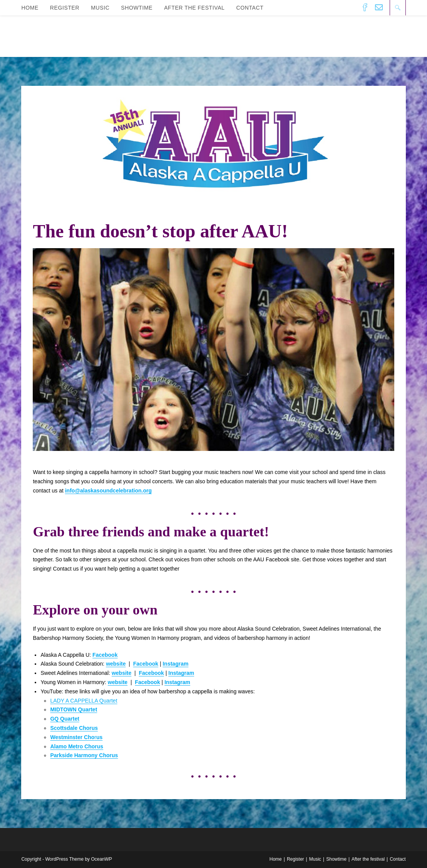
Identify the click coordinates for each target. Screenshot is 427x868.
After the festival (368, 859)
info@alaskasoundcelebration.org (108, 491)
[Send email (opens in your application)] (379, 7)
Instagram (175, 664)
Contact (398, 859)
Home (276, 859)
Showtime (336, 859)
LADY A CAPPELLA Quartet (84, 701)
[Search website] (398, 8)
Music (315, 859)
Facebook (151, 673)
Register (296, 859)
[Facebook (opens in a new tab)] (365, 7)
